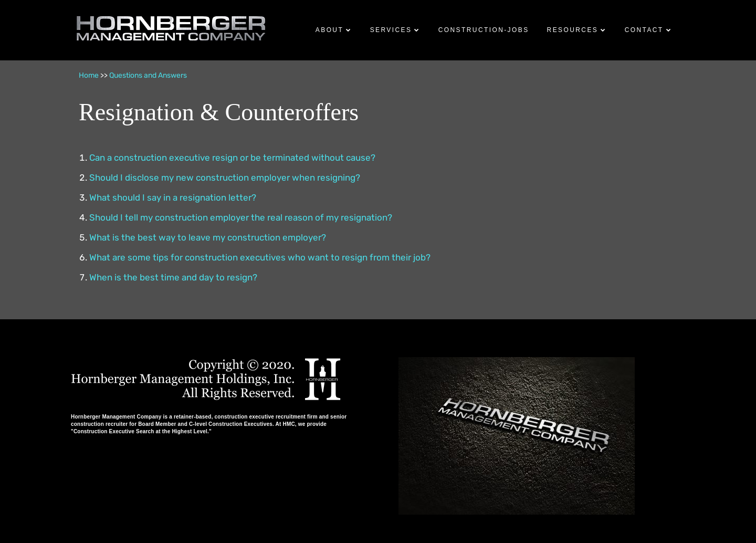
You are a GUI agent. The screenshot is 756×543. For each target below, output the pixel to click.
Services (391, 30)
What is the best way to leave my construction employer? (208, 237)
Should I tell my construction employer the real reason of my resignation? (241, 217)
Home (89, 75)
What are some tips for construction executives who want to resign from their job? (260, 257)
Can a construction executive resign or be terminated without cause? (232, 158)
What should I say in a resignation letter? (173, 197)
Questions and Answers (148, 75)
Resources (573, 30)
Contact (644, 30)
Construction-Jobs (484, 30)
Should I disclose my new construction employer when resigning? (225, 177)
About (329, 30)
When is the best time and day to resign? (173, 277)
